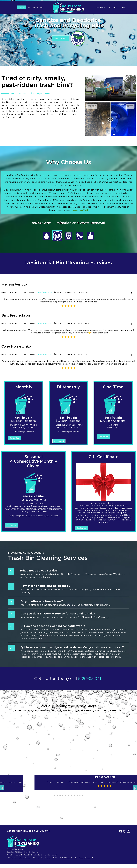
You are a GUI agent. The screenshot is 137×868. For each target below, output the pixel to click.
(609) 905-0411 (42, 831)
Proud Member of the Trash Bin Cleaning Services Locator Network (32, 855)
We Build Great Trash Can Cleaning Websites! (76, 858)
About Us (112, 7)
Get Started (61, 38)
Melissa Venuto (14, 284)
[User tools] (133, 293)
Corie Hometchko (16, 346)
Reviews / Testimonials (44, 292)
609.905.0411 (90, 678)
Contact (123, 7)
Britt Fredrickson (16, 315)
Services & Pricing (35, 7)
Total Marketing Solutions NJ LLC (45, 858)
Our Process (100, 7)
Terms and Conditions (15, 849)
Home (22, 7)
